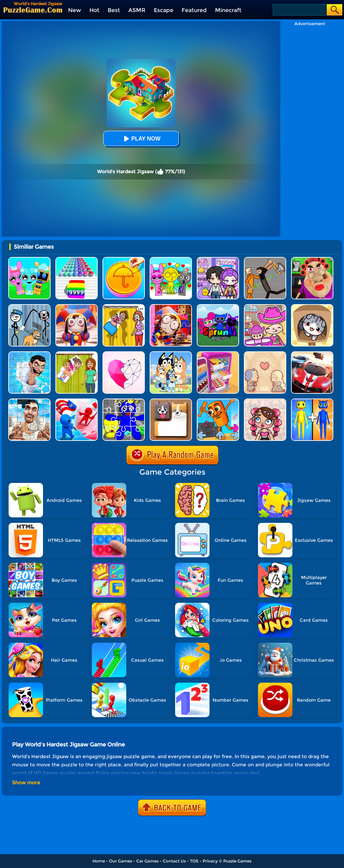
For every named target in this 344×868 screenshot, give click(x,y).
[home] (33, 10)
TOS (194, 861)
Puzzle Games (237, 861)
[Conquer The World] (77, 401)
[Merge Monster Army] (312, 401)
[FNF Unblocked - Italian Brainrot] (218, 401)
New (75, 10)
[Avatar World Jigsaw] (265, 401)
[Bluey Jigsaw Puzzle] (171, 354)
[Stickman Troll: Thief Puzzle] (29, 307)
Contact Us (174, 861)
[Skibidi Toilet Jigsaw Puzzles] (29, 401)
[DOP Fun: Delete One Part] (124, 307)
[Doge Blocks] (171, 401)
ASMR (137, 10)
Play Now (141, 139)
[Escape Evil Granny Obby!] (312, 260)
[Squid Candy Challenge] (124, 260)
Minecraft (228, 10)
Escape (164, 10)
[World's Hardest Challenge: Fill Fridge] (218, 354)
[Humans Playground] (265, 260)
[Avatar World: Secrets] (218, 260)
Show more (26, 783)
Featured (194, 10)
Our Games (121, 861)
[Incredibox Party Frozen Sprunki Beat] (29, 260)
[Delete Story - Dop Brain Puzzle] (77, 354)
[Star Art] (124, 354)
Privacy (210, 861)
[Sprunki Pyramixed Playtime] (218, 307)
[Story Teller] (265, 354)
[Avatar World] (265, 307)
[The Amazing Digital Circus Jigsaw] (171, 307)
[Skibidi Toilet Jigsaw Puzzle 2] (29, 354)
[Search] (299, 10)
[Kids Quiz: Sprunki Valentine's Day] (171, 260)
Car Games (147, 861)
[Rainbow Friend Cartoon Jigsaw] (124, 401)
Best (114, 10)
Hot (94, 10)
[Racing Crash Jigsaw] (312, 354)
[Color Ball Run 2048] (77, 260)
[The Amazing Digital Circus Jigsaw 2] (77, 307)
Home (99, 861)
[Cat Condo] (312, 307)
